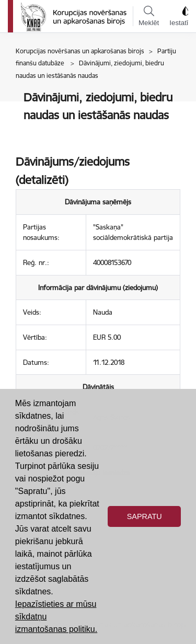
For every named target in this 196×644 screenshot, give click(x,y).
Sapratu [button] (145, 516)
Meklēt (149, 16)
